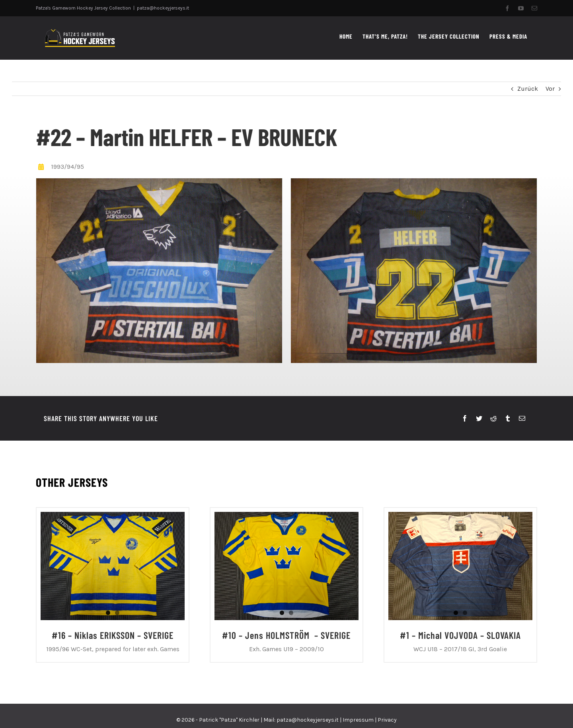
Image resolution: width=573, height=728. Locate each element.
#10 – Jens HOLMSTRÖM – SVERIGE (286, 635)
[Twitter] (479, 419)
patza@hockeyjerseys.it (163, 8)
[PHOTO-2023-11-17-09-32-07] (413, 270)
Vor (550, 89)
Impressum (358, 720)
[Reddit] (493, 419)
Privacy (387, 720)
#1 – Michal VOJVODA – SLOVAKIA (460, 635)
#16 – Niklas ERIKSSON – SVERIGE (113, 635)
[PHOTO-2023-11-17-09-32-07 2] (158, 270)
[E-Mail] (522, 419)
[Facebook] (465, 419)
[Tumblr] (508, 419)
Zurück (528, 89)
